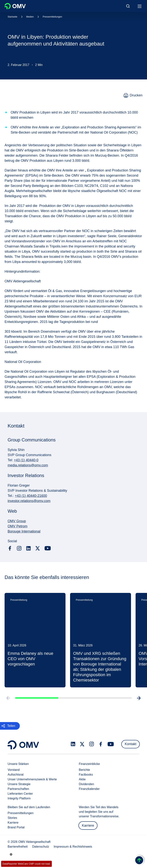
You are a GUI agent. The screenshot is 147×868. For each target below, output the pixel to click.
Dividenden (86, 784)
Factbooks (86, 775)
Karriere (13, 823)
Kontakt (131, 744)
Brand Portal (16, 827)
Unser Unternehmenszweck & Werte (32, 779)
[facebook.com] (10, 548)
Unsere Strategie (19, 784)
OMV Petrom (18, 526)
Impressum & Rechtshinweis (73, 847)
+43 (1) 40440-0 (26, 460)
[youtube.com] (48, 548)
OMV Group (17, 521)
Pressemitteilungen (52, 17)
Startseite (12, 17)
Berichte (84, 770)
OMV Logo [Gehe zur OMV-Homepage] (15, 6)
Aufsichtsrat (16, 775)
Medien (30, 17)
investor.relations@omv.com (29, 501)
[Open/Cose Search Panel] (128, 6)
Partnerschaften (18, 789)
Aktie (82, 779)
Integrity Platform (19, 798)
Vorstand (14, 770)
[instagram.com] (19, 548)
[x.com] (38, 548)
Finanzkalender (89, 789)
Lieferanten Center (20, 794)
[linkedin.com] (28, 548)
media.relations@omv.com (28, 465)
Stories (12, 818)
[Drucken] (133, 95)
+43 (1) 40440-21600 (31, 496)
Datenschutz (41, 847)
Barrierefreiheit (18, 847)
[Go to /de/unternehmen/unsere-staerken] (11, 854)
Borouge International (24, 531)
